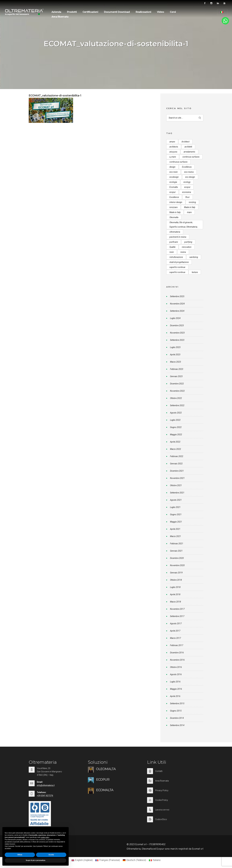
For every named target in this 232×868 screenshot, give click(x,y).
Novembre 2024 (177, 304)
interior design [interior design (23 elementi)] (176, 202)
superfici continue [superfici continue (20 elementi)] (177, 272)
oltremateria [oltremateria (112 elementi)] (175, 232)
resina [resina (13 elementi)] (183, 252)
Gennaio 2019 (176, 573)
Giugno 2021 (176, 514)
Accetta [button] (51, 855)
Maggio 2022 (176, 435)
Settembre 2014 (177, 725)
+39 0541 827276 (45, 796)
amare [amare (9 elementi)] (172, 142)
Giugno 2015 (176, 711)
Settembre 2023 (177, 340)
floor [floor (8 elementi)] (188, 197)
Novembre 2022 (177, 391)
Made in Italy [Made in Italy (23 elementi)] (175, 212)
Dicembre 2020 (177, 558)
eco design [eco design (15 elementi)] (190, 177)
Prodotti (72, 12)
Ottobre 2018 (176, 580)
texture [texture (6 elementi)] (195, 272)
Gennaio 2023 (176, 376)
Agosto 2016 (176, 674)
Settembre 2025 (177, 296)
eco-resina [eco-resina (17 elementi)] (189, 172)
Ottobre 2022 (176, 398)
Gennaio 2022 (176, 464)
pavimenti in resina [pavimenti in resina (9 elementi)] (178, 237)
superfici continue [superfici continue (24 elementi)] (177, 267)
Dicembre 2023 (177, 325)
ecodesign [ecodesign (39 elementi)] (174, 177)
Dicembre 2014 (177, 718)
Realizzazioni (143, 12)
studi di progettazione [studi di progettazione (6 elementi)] (179, 262)
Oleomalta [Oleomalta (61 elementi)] (174, 217)
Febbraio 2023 (177, 369)
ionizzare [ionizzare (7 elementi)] (173, 207)
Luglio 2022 (175, 420)
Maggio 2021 (176, 522)
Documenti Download (117, 12)
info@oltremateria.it (46, 785)
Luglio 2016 (175, 682)
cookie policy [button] (45, 837)
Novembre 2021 (177, 478)
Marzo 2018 (175, 602)
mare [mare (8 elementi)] (189, 212)
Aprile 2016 (175, 696)
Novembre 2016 (177, 660)
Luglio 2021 (175, 507)
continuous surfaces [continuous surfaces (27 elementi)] (178, 162)
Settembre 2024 (177, 311)
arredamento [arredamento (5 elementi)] (189, 152)
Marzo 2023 (175, 362)
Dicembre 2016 (177, 653)
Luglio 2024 (175, 318)
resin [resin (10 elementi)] (172, 252)
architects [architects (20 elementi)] (174, 147)
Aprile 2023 (175, 355)
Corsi (173, 12)
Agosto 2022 (176, 413)
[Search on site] (185, 118)
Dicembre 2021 (177, 471)
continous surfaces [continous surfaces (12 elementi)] (191, 157)
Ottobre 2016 (176, 667)
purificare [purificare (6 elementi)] (174, 242)
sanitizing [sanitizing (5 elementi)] (194, 257)
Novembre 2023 (177, 333)
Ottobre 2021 (176, 485)
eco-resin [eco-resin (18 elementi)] (174, 172)
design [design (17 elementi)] (172, 167)
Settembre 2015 (177, 703)
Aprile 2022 (175, 442)
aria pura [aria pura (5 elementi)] (173, 152)
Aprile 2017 (175, 631)
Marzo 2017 (175, 638)
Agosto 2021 (176, 500)
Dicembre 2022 (177, 384)
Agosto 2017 (176, 624)
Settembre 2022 (177, 405)
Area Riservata (60, 17)
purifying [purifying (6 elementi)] (188, 242)
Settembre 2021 (177, 493)
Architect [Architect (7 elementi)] (185, 142)
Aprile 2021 (175, 529)
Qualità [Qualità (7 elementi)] (172, 247)
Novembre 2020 (177, 565)
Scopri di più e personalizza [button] (36, 860)
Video (160, 12)
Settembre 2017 (177, 616)
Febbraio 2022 (177, 456)
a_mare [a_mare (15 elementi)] (173, 157)
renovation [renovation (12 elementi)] (187, 247)
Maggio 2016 (176, 689)
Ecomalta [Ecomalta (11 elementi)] (174, 187)
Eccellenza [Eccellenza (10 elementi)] (187, 167)
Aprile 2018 (175, 594)
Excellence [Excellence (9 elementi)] (174, 197)
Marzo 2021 (175, 536)
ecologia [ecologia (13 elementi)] (173, 182)
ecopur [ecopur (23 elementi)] (173, 192)
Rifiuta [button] (20, 855)
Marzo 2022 (175, 449)
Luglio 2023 (175, 347)
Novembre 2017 (177, 609)
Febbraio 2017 (177, 645)
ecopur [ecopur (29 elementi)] (187, 187)
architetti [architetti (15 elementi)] (188, 147)
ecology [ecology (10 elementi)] (187, 182)
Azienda (56, 12)
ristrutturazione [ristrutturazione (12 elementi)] (176, 257)
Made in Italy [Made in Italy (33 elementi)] (190, 207)
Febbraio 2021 (177, 544)
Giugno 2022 (176, 427)
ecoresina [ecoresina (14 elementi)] (187, 192)
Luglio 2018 (175, 587)
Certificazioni (90, 12)
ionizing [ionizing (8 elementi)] (192, 202)
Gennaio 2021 (176, 551)
